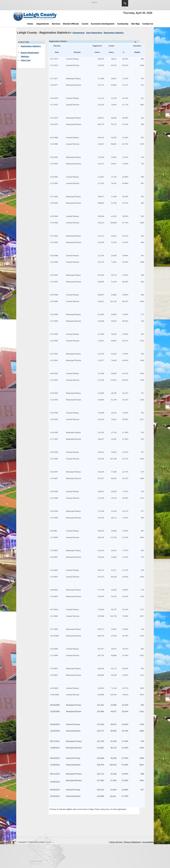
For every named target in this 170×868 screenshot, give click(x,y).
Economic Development (103, 24)
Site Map (135, 24)
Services (56, 24)
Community (123, 24)
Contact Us (148, 24)
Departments (43, 24)
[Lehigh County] (35, 16)
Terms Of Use (116, 842)
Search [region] (125, 3)
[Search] (103, 2)
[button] (113, 2)
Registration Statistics (31, 46)
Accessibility (148, 842)
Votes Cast (26, 60)
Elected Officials (71, 24)
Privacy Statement (132, 842)
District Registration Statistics (30, 55)
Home (30, 24)
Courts (85, 24)
